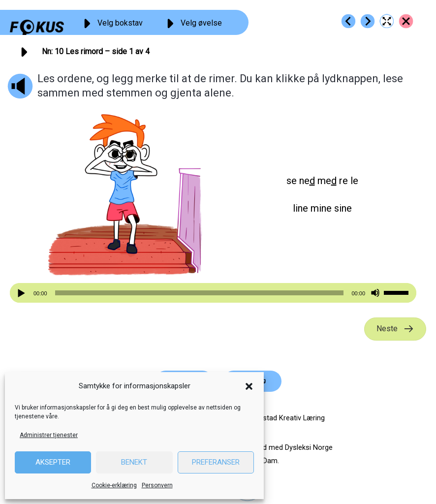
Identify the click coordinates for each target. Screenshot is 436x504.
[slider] (200, 293)
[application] (213, 293)
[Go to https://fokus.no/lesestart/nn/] (406, 21)
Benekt (134, 462)
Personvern (157, 485)
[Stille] (375, 293)
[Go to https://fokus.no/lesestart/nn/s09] (348, 21)
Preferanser (216, 462)
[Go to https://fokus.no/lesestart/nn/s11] (368, 21)
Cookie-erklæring (114, 485)
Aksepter (53, 462)
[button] (249, 386)
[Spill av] (23, 293)
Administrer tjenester (49, 435)
